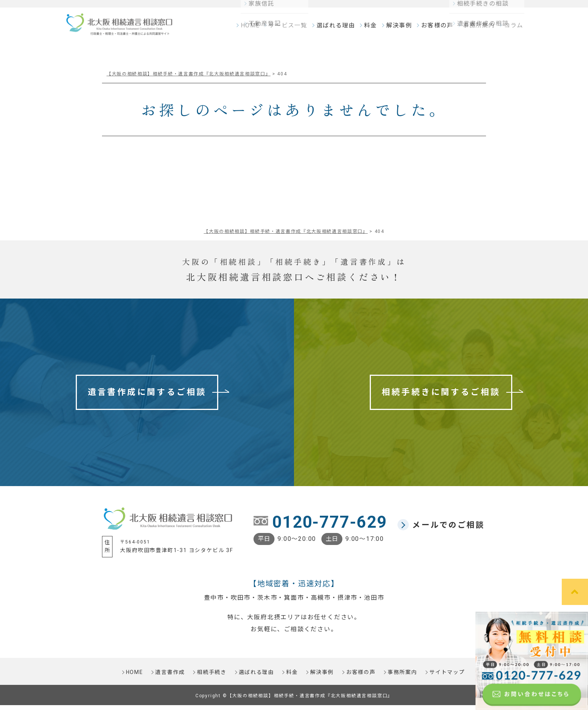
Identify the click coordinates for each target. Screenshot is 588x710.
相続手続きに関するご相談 (441, 397)
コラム (513, 29)
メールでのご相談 (448, 530)
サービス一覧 (294, 29)
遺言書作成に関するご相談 (147, 397)
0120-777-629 (330, 527)
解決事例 (401, 29)
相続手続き (211, 677)
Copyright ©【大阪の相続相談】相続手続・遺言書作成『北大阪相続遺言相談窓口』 (294, 701)
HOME (257, 29)
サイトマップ (448, 677)
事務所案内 (479, 29)
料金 (373, 29)
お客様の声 (439, 29)
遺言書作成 (169, 677)
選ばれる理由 (339, 29)
